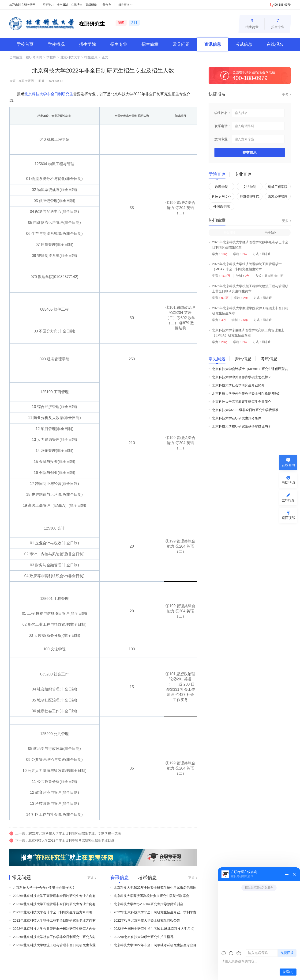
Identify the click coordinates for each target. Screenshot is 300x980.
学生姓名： (223, 113)
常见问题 (181, 44)
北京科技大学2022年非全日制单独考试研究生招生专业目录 (71, 840)
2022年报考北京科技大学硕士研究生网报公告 (147, 920)
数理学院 (221, 187)
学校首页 (25, 44)
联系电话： (223, 126)
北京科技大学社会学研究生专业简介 (238, 385)
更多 (91, 878)
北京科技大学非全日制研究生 (49, 94)
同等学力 (48, 5)
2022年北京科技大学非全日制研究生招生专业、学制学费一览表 (75, 833)
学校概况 (56, 44)
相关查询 (124, 5)
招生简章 (252, 23)
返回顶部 (288, 518)
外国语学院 (221, 206)
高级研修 (91, 5)
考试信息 (244, 44)
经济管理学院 (250, 197)
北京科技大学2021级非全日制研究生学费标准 (245, 410)
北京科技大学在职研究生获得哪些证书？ (242, 426)
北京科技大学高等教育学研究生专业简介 (242, 402)
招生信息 (91, 57)
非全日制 (62, 5)
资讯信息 (213, 44)
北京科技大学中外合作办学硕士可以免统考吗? (246, 393)
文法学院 (250, 187)
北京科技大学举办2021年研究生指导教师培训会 (148, 904)
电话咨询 (288, 483)
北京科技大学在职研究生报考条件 (237, 418)
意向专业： (223, 139)
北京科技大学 (70, 57)
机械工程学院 (278, 187)
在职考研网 (28, 5)
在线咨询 (288, 465)
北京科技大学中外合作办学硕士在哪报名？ (44, 888)
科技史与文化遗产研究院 (221, 197)
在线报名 (275, 44)
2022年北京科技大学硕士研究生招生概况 (144, 937)
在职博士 (77, 5)
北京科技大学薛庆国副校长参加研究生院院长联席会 (151, 896)
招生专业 (278, 23)
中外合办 (105, 5)
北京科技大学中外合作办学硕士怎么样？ (242, 377)
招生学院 (87, 44)
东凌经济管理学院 (278, 197)
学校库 (51, 57)
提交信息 (250, 152)
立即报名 (288, 500)
